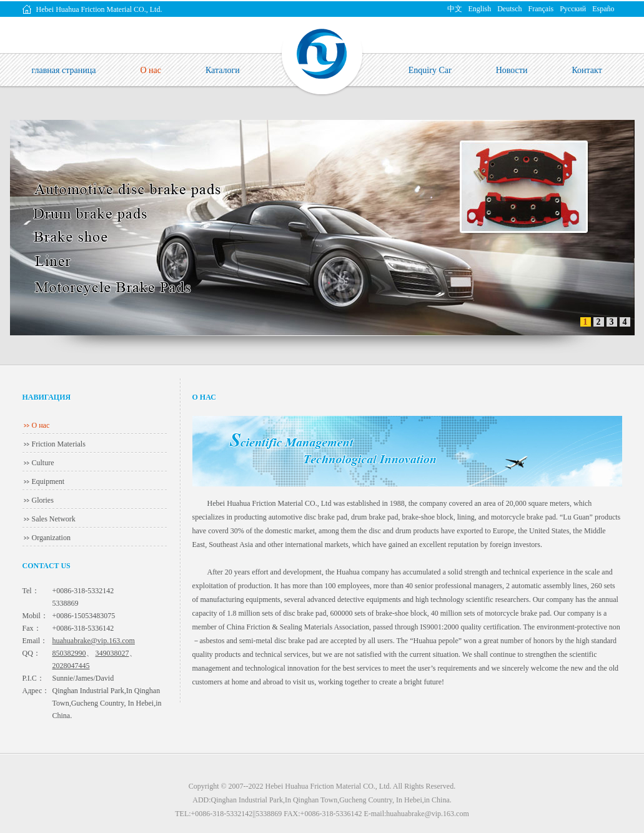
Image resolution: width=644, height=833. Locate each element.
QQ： (32, 653)
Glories (43, 500)
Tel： (31, 591)
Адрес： (36, 691)
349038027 (112, 653)
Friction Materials (59, 444)
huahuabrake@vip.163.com (94, 641)
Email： (35, 641)
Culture (43, 463)
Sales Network (54, 519)
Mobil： (35, 616)
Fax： (32, 628)
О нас (41, 425)
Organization (51, 538)
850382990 (69, 653)
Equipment (48, 481)
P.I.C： (33, 678)
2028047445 (71, 666)
